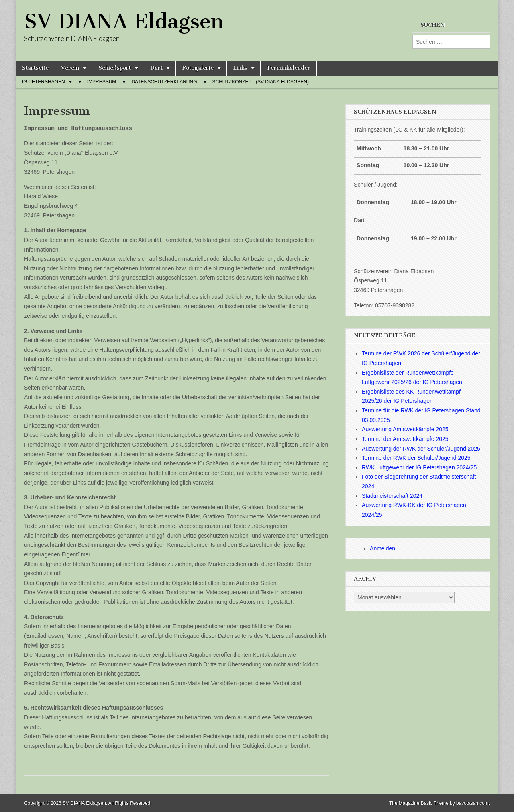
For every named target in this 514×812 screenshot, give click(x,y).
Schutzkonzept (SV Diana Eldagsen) (261, 82)
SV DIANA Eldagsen (124, 21)
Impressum (102, 82)
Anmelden (382, 548)
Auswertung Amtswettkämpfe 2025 (405, 429)
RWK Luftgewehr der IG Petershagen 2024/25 (419, 467)
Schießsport (115, 68)
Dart (156, 68)
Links (240, 68)
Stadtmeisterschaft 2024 (392, 496)
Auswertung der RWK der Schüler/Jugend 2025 (421, 449)
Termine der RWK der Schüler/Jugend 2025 (416, 458)
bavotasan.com (472, 803)
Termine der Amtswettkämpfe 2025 (405, 439)
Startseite (35, 68)
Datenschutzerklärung (164, 82)
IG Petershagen (44, 82)
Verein (70, 68)
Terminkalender (289, 68)
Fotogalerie (198, 68)
